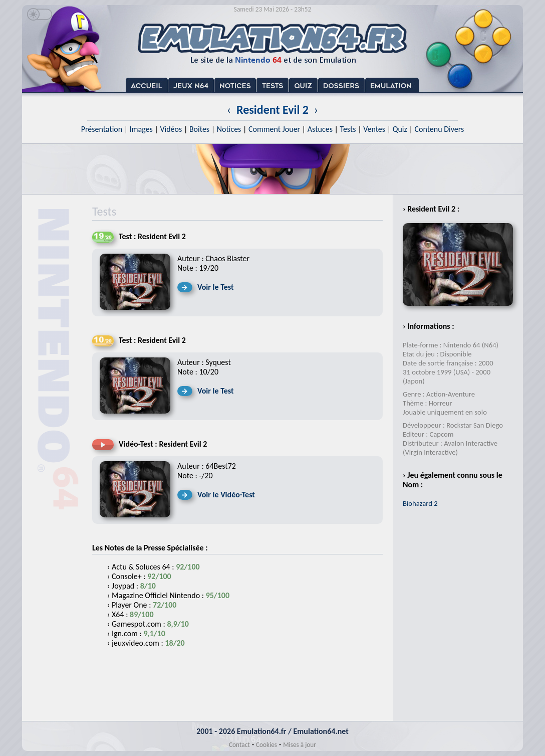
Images (141, 129)
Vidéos (171, 129)
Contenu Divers (439, 129)
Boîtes (199, 129)
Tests (348, 129)
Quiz (400, 129)
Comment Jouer (274, 129)
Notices (229, 129)
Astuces (320, 129)
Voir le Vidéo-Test (226, 495)
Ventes (374, 129)
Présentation (102, 129)
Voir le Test (216, 287)
